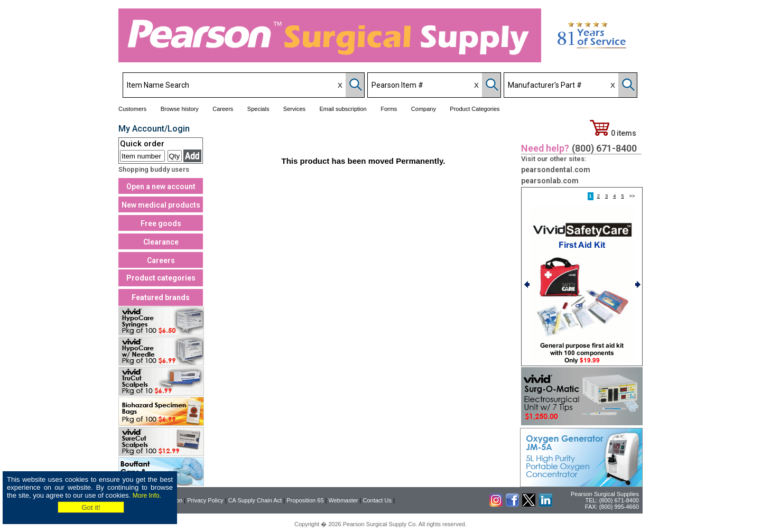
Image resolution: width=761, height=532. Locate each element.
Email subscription (343, 109)
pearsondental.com (556, 170)
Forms (389, 109)
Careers (223, 109)
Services (294, 109)
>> (632, 196)
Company (424, 109)
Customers (132, 109)
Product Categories (475, 109)
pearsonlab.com (550, 181)
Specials (258, 109)
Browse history (180, 109)
